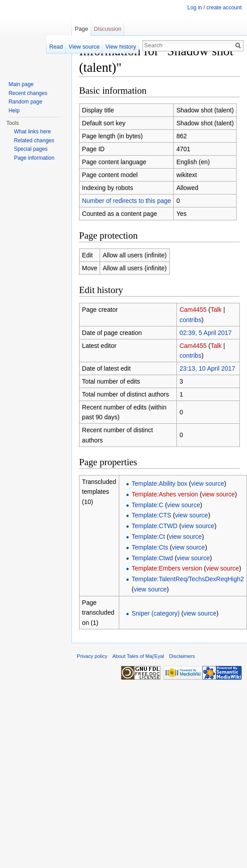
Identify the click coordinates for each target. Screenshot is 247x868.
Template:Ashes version (165, 494)
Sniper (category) (156, 613)
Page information (34, 158)
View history (121, 47)
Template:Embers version (167, 568)
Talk (216, 310)
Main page (21, 84)
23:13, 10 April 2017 (207, 368)
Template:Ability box (160, 484)
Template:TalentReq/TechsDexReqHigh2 (188, 579)
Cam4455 (193, 310)
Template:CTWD (155, 526)
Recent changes (28, 93)
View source (84, 47)
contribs (190, 320)
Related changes (34, 141)
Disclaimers (182, 656)
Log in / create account (215, 8)
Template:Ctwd (153, 558)
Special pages (31, 149)
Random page (25, 102)
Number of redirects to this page (127, 201)
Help (14, 111)
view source (208, 484)
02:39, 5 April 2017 (206, 333)
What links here (32, 132)
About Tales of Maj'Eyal (138, 656)
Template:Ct (149, 537)
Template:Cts (150, 547)
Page (81, 29)
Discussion (108, 29)
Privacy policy (92, 656)
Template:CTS (152, 515)
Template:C (148, 505)
